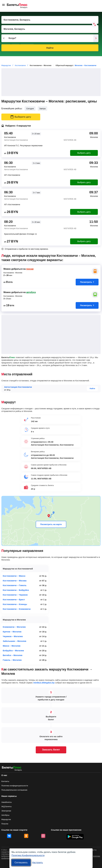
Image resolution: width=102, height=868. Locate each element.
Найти (50, 48)
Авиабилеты (7, 802)
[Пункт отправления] (50, 20)
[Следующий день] (96, 38)
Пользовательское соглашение (14, 790)
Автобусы (5, 815)
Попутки (5, 824)
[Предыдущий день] (4, 38)
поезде (30, 269)
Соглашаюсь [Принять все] (21, 863)
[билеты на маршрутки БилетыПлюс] (12, 768)
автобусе (31, 292)
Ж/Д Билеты (7, 806)
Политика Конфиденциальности (28, 855)
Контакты (5, 781)
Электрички (6, 811)
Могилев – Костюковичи (86, 65)
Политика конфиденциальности (15, 786)
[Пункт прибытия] (50, 29)
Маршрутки (6, 819)
